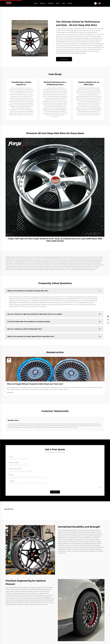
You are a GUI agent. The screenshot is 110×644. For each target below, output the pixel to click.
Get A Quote (64, 59)
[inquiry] (108, 323)
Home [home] (36, 3)
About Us (43, 3)
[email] (108, 320)
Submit (55, 492)
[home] (9, 3)
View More (10, 392)
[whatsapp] (108, 316)
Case (63, 3)
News (58, 3)
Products (51, 3)
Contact (70, 3)
